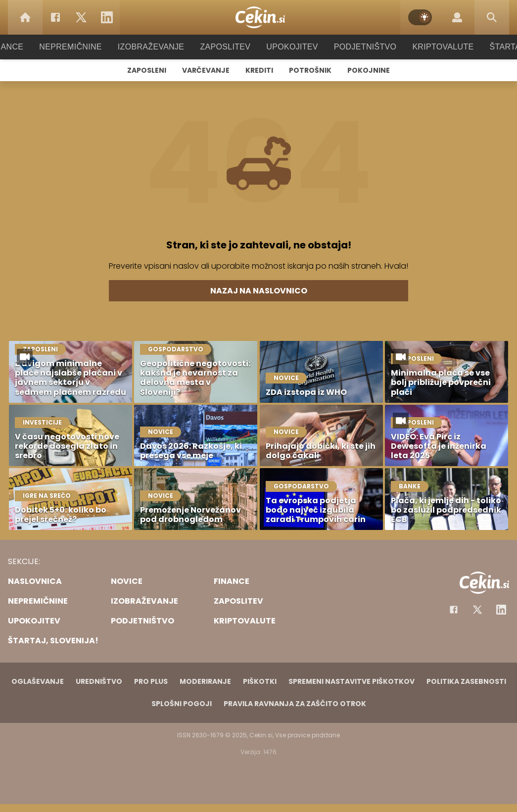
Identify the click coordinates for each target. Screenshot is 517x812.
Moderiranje (205, 681)
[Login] (457, 17)
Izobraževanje (156, 47)
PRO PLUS (151, 681)
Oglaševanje (38, 681)
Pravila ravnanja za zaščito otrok (295, 704)
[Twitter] (81, 17)
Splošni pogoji (182, 704)
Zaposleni (147, 70)
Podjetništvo (359, 47)
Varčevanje (206, 70)
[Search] (492, 17)
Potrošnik (310, 70)
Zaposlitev (226, 47)
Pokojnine (369, 70)
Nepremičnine (80, 47)
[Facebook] (55, 17)
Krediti (259, 70)
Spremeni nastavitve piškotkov (352, 681)
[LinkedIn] (107, 17)
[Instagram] (501, 610)
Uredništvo (99, 681)
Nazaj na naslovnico (259, 291)
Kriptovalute (433, 47)
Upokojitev (289, 47)
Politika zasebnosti (466, 681)
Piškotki (260, 681)
